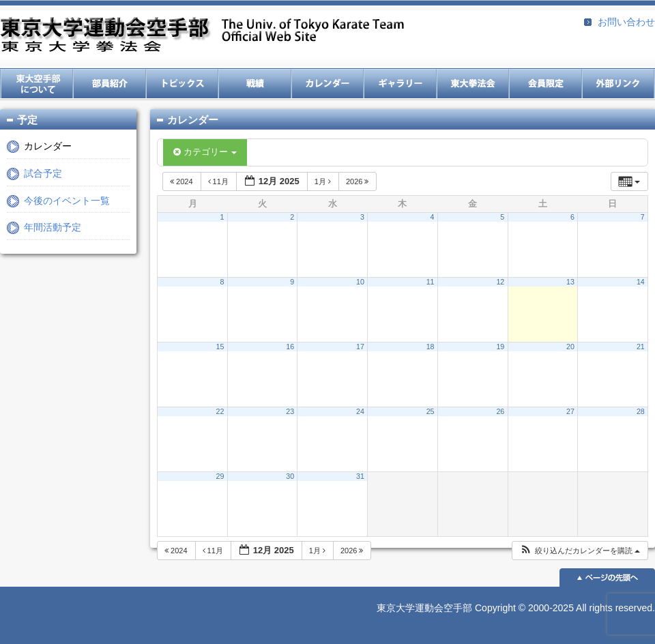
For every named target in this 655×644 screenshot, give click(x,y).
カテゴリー (205, 152)
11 (431, 282)
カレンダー (48, 146)
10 (360, 282)
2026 (359, 181)
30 (290, 476)
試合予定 (43, 173)
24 (360, 411)
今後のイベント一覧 (67, 201)
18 (431, 347)
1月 (324, 181)
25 (431, 411)
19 (500, 347)
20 (570, 347)
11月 (219, 181)
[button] (580, 551)
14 (641, 282)
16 (290, 347)
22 (220, 411)
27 (570, 411)
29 (220, 476)
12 (500, 282)
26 (500, 411)
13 (570, 282)
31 (360, 476)
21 (641, 347)
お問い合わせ (626, 22)
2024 (183, 181)
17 (360, 347)
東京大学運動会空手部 (202, 36)
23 (290, 411)
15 (220, 347)
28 (641, 411)
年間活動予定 (53, 227)
